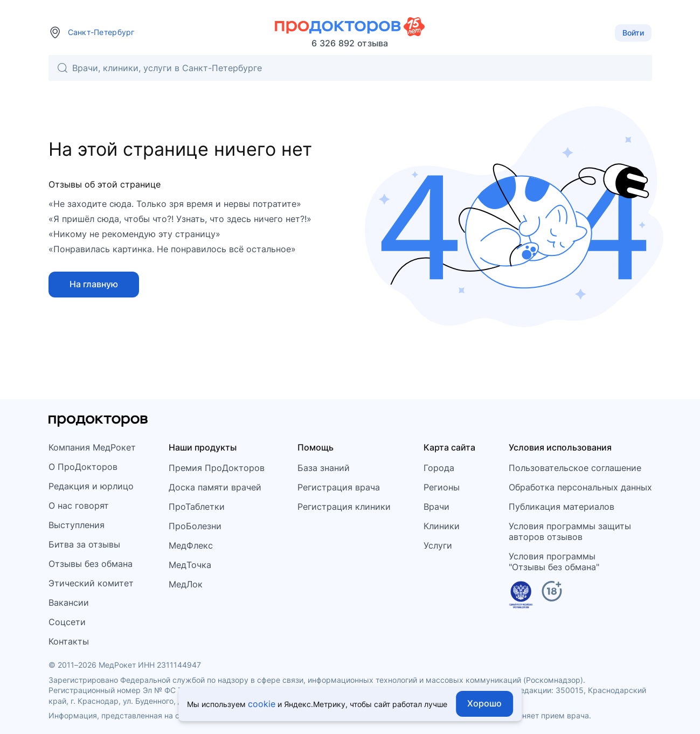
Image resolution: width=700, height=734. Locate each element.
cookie (262, 704)
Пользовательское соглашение (575, 468)
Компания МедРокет (92, 447)
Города (439, 468)
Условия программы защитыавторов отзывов (570, 531)
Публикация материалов (562, 507)
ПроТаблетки (197, 507)
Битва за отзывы (84, 544)
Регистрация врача (339, 487)
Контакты (69, 641)
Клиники (442, 526)
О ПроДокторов (83, 467)
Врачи (436, 507)
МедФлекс (191, 545)
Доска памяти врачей (215, 487)
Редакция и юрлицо (91, 486)
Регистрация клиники (344, 507)
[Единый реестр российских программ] (521, 596)
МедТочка (190, 565)
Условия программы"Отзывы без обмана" (554, 562)
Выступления (77, 525)
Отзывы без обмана (91, 564)
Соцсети (67, 622)
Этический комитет (91, 583)
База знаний (324, 468)
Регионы (442, 487)
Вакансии (69, 603)
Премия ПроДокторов (217, 468)
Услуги (438, 545)
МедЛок (186, 584)
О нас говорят (79, 506)
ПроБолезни (195, 526)
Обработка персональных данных (580, 487)
